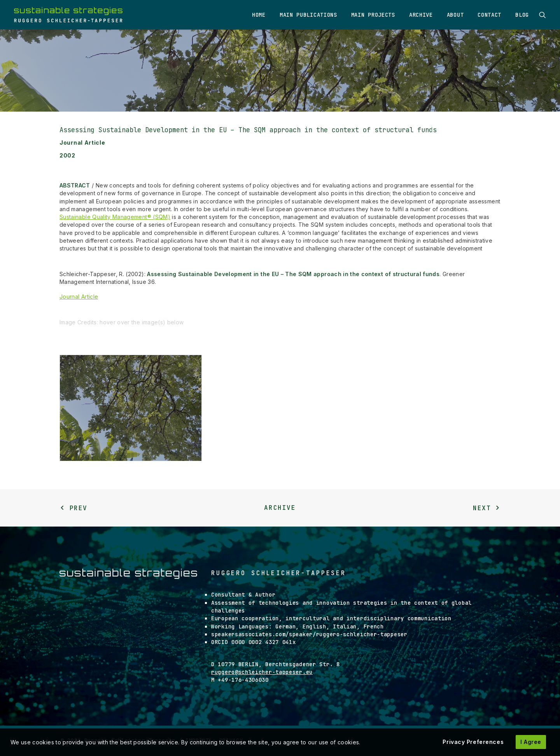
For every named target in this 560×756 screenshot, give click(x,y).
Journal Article (79, 297)
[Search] (542, 15)
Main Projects (373, 15)
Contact (489, 15)
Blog (522, 15)
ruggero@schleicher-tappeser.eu (262, 672)
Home (259, 15)
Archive (421, 15)
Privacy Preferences (473, 742)
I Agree (531, 742)
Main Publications (308, 15)
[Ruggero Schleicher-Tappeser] (68, 15)
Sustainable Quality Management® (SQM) (115, 217)
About (455, 15)
